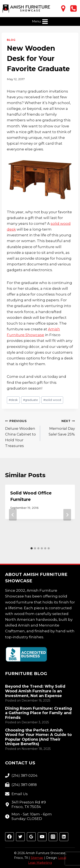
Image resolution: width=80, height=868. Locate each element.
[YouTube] (42, 837)
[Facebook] (9, 837)
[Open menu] (40, 21)
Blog (11, 40)
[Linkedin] (64, 837)
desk (13, 400)
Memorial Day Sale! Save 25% (59, 427)
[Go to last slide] (13, 515)
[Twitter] (20, 837)
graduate (31, 400)
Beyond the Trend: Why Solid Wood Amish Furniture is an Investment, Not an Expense (35, 691)
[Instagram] (53, 837)
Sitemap (37, 858)
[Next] (67, 515)
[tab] (32, 548)
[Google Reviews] (31, 837)
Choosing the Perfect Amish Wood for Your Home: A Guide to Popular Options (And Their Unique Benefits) (38, 737)
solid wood (52, 400)
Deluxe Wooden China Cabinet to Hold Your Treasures (21, 433)
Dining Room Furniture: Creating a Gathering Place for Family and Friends (39, 713)
